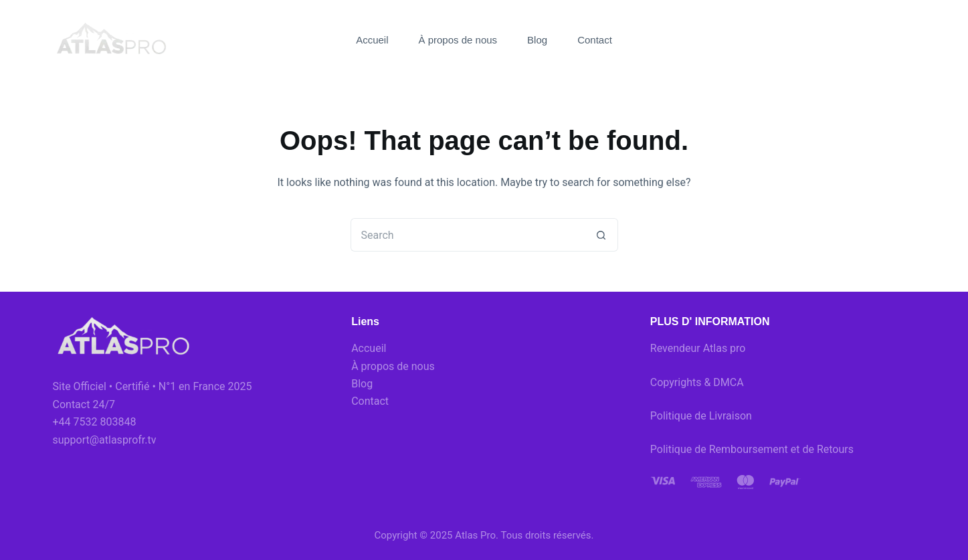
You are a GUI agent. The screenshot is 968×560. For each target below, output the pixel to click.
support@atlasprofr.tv (105, 440)
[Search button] (601, 235)
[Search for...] (468, 235)
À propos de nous (458, 40)
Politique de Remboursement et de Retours (752, 449)
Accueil (372, 40)
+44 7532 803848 (95, 422)
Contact (595, 40)
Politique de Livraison (701, 416)
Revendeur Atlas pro (698, 348)
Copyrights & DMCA (697, 382)
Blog (537, 40)
